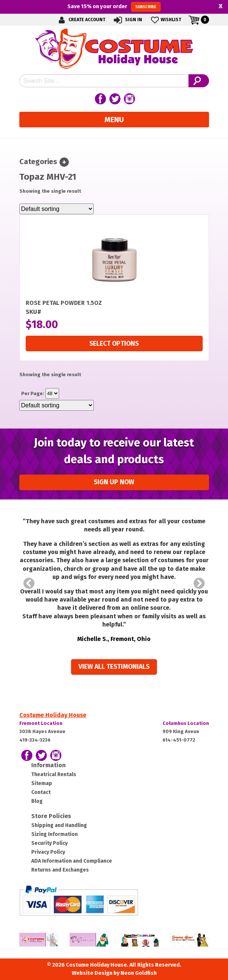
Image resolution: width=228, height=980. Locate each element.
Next (199, 583)
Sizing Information (54, 834)
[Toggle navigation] (64, 162)
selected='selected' (52, 393)
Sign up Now (114, 482)
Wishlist (165, 20)
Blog (37, 801)
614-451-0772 (179, 740)
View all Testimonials (114, 667)
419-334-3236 (35, 740)
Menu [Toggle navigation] (114, 120)
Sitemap (42, 783)
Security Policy (49, 843)
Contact (41, 792)
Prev (29, 583)
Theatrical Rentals (54, 774)
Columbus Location (186, 723)
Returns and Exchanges (60, 870)
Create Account (81, 20)
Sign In (127, 20)
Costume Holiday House (53, 715)
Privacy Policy (48, 852)
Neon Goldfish (139, 973)
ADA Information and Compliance (72, 861)
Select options (114, 344)
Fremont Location (41, 723)
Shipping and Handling (59, 825)
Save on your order (114, 7)
